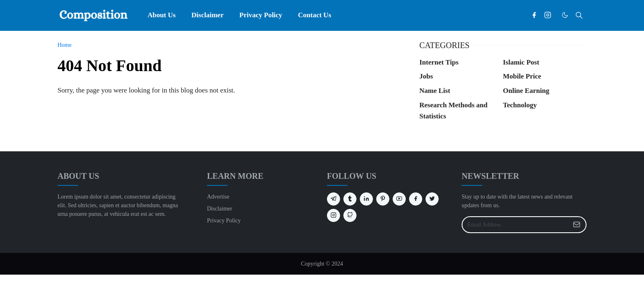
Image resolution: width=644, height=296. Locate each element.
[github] (350, 215)
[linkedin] (366, 199)
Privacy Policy (224, 221)
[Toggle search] (579, 15)
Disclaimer (220, 209)
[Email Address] (515, 225)
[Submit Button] (577, 225)
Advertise (218, 197)
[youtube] (399, 199)
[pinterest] (383, 199)
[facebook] (534, 15)
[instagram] (548, 15)
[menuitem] (162, 15)
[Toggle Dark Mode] (565, 15)
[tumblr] (350, 199)
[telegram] (333, 199)
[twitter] (432, 199)
